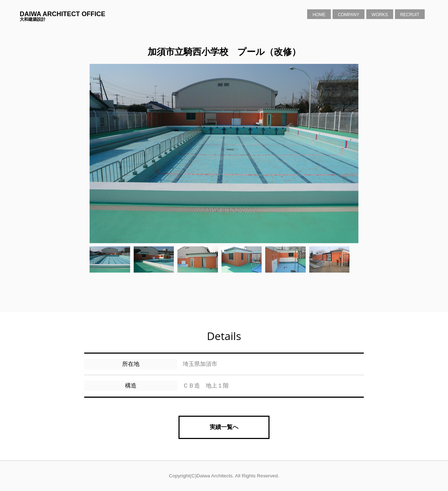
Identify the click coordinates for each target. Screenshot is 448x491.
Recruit (410, 15)
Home (319, 15)
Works (380, 15)
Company (349, 15)
